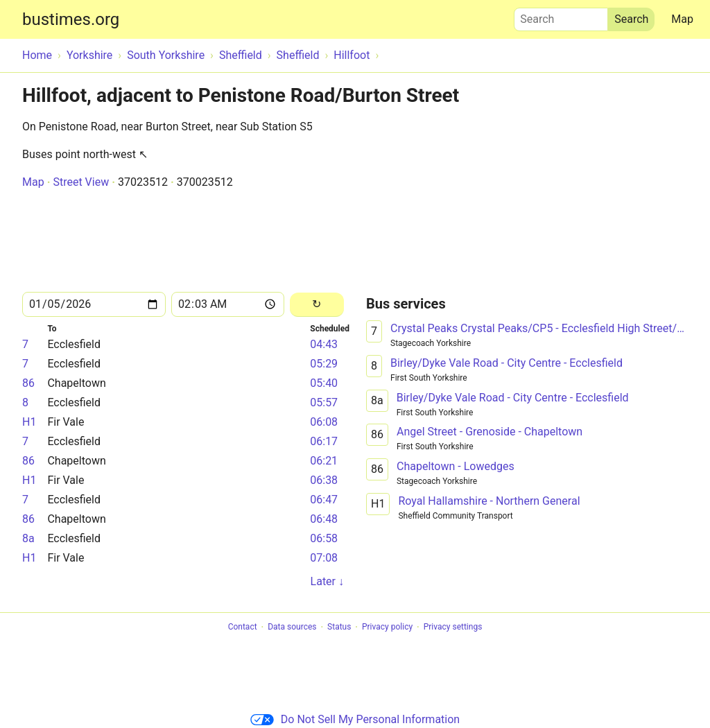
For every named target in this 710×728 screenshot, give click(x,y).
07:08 (324, 558)
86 (28, 383)
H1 (29, 422)
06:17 (324, 441)
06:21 (324, 461)
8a (28, 538)
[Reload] (317, 305)
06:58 (324, 538)
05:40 (324, 383)
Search (561, 16)
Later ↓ (327, 581)
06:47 (324, 500)
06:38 (324, 480)
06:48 (324, 519)
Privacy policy (387, 627)
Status (339, 627)
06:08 (324, 422)
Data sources (292, 627)
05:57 (324, 402)
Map (682, 19)
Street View (81, 182)
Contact (243, 627)
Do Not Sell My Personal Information (355, 719)
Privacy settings (453, 627)
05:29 (324, 364)
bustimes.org (71, 19)
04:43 (324, 344)
